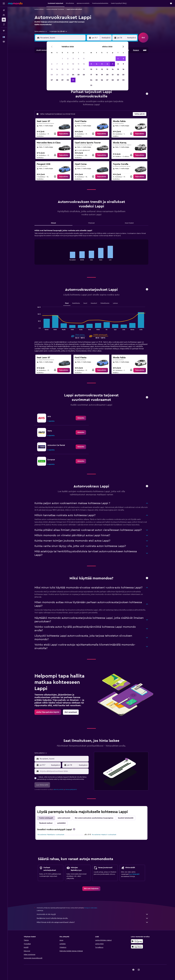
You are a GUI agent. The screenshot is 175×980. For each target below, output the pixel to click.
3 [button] (73, 59)
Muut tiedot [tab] (129, 223)
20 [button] (52, 75)
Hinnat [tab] (53, 223)
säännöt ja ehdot (58, 789)
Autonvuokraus (39, 9)
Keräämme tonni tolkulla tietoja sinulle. (93, 918)
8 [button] (62, 64)
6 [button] (52, 64)
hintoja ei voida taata (91, 908)
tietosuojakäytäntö (71, 789)
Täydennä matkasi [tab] (46, 823)
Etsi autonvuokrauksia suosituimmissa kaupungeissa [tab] (94, 818)
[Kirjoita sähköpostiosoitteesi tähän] (64, 771)
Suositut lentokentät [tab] (126, 818)
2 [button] (68, 59)
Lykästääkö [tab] (61, 823)
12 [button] (84, 64)
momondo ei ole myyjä (93, 914)
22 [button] (62, 75)
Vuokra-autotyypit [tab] (46, 818)
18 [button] (79, 69)
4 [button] (79, 59)
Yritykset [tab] (91, 223)
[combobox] (41, 31)
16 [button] (68, 69)
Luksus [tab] (115, 303)
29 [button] (62, 80)
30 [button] (68, 80)
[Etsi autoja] (4, 20)
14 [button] (57, 69)
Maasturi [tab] (94, 303)
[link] (64, 134)
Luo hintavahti (134, 874)
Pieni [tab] (67, 303)
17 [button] (73, 69)
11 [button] (78, 64)
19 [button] (84, 69)
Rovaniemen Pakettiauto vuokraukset (51, 835)
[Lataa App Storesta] (137, 947)
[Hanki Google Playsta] (137, 941)
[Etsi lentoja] (4, 10)
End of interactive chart (67, 259)
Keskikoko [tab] (76, 303)
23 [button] (68, 75)
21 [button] (57, 75)
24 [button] (73, 75)
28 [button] (57, 80)
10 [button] (73, 64)
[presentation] (74, 829)
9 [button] (68, 64)
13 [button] (52, 69)
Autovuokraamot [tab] (64, 818)
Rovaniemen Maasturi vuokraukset (104, 835)
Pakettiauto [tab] (105, 303)
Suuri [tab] (85, 303)
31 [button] (73, 80)
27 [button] (52, 80)
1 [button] (62, 59)
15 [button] (62, 69)
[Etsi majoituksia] (4, 15)
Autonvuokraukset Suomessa (55, 9)
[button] (4, 3)
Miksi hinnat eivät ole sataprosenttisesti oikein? (93, 922)
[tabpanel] (91, 249)
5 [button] (84, 59)
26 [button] (84, 75)
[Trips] (4, 31)
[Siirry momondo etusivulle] (15, 3)
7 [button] (57, 64)
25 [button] (78, 75)
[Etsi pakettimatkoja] (4, 24)
